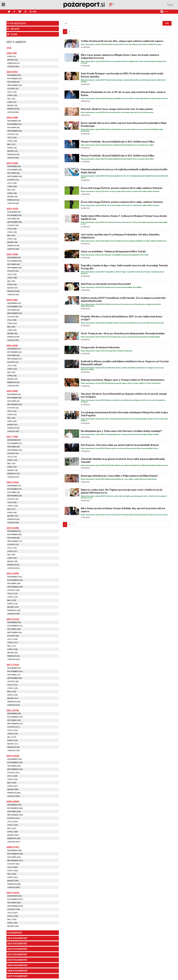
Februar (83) (13, 519)
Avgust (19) (13, 408)
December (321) (14, 805)
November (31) (14, 124)
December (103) (14, 577)
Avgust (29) (13, 225)
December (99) (14, 668)
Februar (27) (13, 63)
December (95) (14, 713)
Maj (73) (11, 463)
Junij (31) (12, 414)
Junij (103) (12, 506)
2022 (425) (12, 209)
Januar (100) (13, 659)
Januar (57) (13, 340)
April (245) (12, 832)
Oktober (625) (14, 903)
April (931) (12, 923)
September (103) (15, 587)
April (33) (12, 376)
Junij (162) (13, 779)
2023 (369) (12, 163)
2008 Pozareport (17, 971)
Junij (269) (13, 871)
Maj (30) (11, 190)
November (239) (15, 854)
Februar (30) (13, 109)
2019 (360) (12, 346)
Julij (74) (12, 548)
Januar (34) (13, 112)
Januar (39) (13, 203)
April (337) (12, 786)
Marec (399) (13, 881)
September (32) (14, 131)
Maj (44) (11, 418)
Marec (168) (13, 926)
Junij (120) (13, 688)
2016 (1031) (13, 482)
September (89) (15, 678)
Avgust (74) (13, 544)
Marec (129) (13, 607)
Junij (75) (12, 460)
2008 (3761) (13, 847)
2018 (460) (12, 391)
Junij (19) (12, 369)
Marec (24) (12, 60)
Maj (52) (11, 281)
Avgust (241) (13, 864)
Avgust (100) (13, 590)
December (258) (14, 850)
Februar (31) (13, 200)
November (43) (14, 352)
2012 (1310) (13, 665)
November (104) (15, 580)
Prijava (170, 5)
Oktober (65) (13, 447)
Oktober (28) (13, 401)
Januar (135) (13, 614)
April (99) (12, 512)
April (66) (12, 467)
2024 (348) (12, 118)
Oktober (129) (14, 766)
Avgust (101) (13, 773)
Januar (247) (14, 842)
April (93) (12, 558)
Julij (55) (12, 320)
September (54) (14, 268)
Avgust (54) (13, 317)
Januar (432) (13, 887)
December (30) (14, 394)
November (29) (14, 170)
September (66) (15, 450)
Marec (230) (13, 835)
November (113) (15, 626)
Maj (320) (12, 874)
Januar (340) (13, 796)
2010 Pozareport (17, 960)
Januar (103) (13, 705)
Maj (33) (11, 99)
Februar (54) (13, 428)
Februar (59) (13, 291)
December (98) (14, 622)
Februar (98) (13, 747)
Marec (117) (13, 698)
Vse (9, 48)
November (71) (14, 489)
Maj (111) (12, 646)
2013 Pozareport (17, 943)
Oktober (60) (13, 310)
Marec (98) (12, 561)
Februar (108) (14, 610)
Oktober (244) (14, 857)
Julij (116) (12, 685)
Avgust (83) (13, 681)
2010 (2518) (13, 756)
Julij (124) (12, 730)
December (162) (14, 759)
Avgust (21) (13, 134)
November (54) (14, 261)
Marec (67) (12, 288)
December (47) (14, 349)
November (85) (14, 534)
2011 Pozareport (17, 954)
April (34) (12, 239)
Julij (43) (12, 274)
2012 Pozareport (17, 949)
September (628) (15, 906)
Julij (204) (12, 822)
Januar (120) (13, 750)
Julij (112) (12, 593)
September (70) (15, 541)
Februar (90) (13, 656)
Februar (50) (13, 337)
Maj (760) (12, 919)
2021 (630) (12, 254)
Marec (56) (12, 333)
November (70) (15, 307)
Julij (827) (12, 913)
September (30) (14, 222)
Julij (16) (12, 411)
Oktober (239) (14, 811)
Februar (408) (14, 884)
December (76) (14, 486)
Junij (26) (12, 95)
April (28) (12, 193)
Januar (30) (13, 66)
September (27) (15, 359)
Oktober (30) (13, 127)
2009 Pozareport (17, 965)
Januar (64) (13, 294)
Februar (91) (13, 565)
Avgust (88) (13, 636)
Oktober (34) (13, 355)
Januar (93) (13, 523)
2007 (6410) (13, 893)
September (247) (15, 860)
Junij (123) (12, 734)
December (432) (14, 896)
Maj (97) (11, 509)
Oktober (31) (13, 82)
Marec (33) (12, 105)
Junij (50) (12, 278)
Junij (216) (13, 825)
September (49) (15, 313)
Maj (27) (11, 144)
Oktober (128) (14, 720)
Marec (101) (13, 516)
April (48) (12, 284)
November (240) (15, 808)
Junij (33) (12, 186)
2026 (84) (12, 53)
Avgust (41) (13, 271)
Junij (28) (12, 141)
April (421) (12, 877)
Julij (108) (12, 639)
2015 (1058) (13, 528)
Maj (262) (12, 783)
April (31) (12, 102)
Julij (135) (12, 776)
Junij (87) (12, 551)
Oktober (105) (14, 583)
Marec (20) (12, 379)
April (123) (12, 695)
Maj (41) (11, 235)
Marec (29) (12, 151)
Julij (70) (12, 457)
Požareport (15, 933)
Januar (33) (13, 386)
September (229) (15, 815)
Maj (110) (12, 737)
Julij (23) (12, 92)
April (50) (12, 421)
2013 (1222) (13, 619)
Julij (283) (12, 867)
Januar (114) (13, 568)
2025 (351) (12, 72)
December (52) (14, 258)
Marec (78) (12, 470)
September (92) (15, 632)
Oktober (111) (14, 675)
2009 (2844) (13, 801)
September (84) (15, 496)
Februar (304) (14, 793)
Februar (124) (14, 702)
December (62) (14, 303)
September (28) (15, 85)
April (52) (12, 330)
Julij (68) (12, 502)
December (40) (14, 121)
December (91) (14, 531)
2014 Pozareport (17, 938)
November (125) (15, 762)
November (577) (15, 899)
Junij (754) (13, 916)
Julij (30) (12, 229)
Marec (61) (12, 425)
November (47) (15, 443)
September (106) (15, 769)
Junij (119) (12, 597)
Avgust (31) (13, 89)
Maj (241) (12, 828)
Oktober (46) (13, 264)
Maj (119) (12, 600)
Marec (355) (13, 789)
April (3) (11, 56)
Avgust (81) (13, 499)
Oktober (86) (13, 538)
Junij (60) (12, 323)
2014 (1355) (13, 573)
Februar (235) (14, 838)
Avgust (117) (13, 727)
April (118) (12, 604)
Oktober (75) (13, 492)
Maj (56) (11, 327)
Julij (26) (12, 138)
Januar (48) (13, 249)
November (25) (14, 78)
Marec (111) (13, 744)
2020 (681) (12, 300)
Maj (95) (11, 555)
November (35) (14, 215)
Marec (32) (12, 196)
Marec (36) (12, 242)
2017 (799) (12, 437)
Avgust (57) (13, 453)
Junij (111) (12, 642)
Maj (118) (12, 691)
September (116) (15, 724)
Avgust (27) (13, 180)
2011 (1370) (13, 710)
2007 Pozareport (17, 976)
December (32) (14, 166)
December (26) (14, 75)
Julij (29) (12, 183)
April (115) (12, 740)
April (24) (12, 148)
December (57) (14, 440)
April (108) (12, 649)
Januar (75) (13, 477)
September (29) (15, 176)
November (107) (15, 671)
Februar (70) (13, 474)
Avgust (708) (13, 909)
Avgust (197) (13, 818)
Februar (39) (13, 245)
